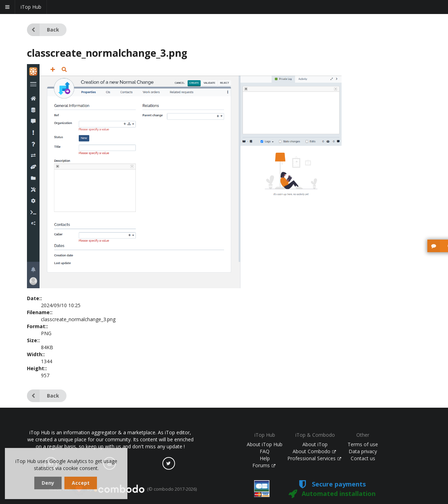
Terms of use (363, 444)
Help (265, 458)
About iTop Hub (265, 444)
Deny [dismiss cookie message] (48, 483)
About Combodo (314, 451)
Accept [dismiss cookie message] (81, 483)
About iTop (315, 444)
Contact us (363, 458)
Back (43, 30)
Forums (264, 465)
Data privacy (363, 451)
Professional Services (314, 458)
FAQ (265, 451)
